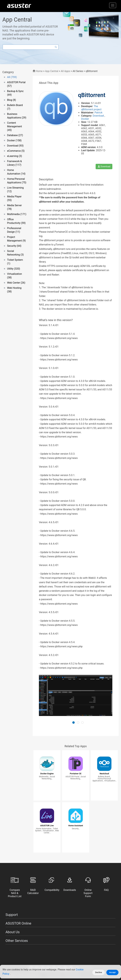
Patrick (98, 113)
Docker (85, 119)
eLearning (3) (14, 156)
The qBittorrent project (91, 108)
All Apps (65, 71)
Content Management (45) (14, 126)
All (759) (12, 77)
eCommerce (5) (16, 151)
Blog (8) (12, 100)
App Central (52, 71)
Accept (112, 972)
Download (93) (15, 146)
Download (99, 116)
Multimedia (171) (17, 214)
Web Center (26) (16, 283)
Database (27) (15, 135)
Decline (99, 972)
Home (38, 71)
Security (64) (14, 246)
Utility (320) (14, 269)
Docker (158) (14, 140)
